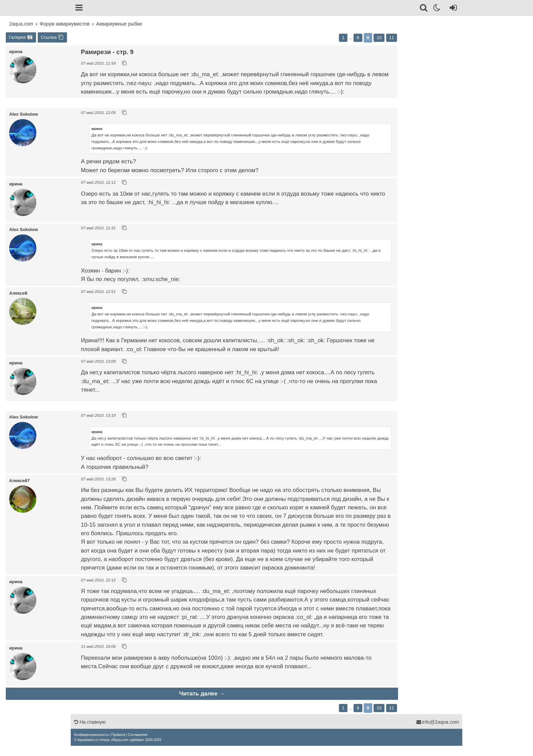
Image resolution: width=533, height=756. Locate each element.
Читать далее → (202, 694)
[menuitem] (91, 735)
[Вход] (452, 9)
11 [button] (392, 38)
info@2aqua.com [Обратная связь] (437, 722)
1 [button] (343, 38)
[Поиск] (424, 9)
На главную (90, 722)
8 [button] (358, 38)
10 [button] (379, 38)
